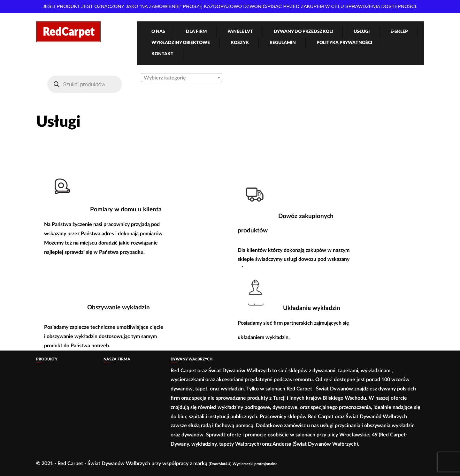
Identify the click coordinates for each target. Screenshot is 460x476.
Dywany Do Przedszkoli (303, 32)
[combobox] (182, 78)
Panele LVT (240, 32)
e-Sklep (399, 32)
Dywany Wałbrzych (192, 359)
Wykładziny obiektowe (181, 43)
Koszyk (240, 43)
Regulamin (283, 43)
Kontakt (162, 54)
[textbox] (182, 78)
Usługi (362, 32)
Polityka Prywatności (344, 43)
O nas (158, 32)
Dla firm (196, 32)
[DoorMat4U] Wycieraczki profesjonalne (243, 464)
